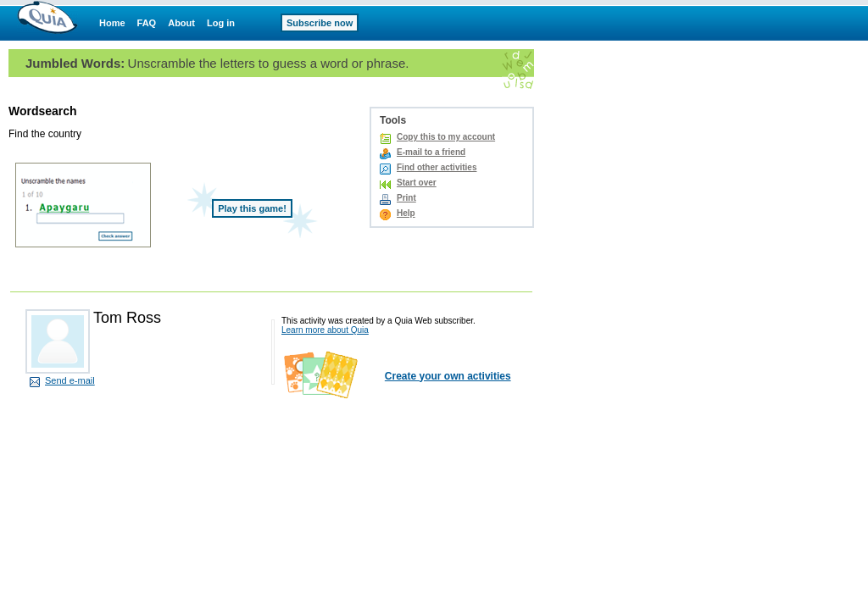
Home (112, 23)
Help (406, 213)
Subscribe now (320, 23)
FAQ (147, 23)
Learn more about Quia (325, 330)
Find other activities (437, 167)
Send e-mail (70, 380)
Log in (221, 23)
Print (406, 198)
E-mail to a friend (431, 152)
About (181, 23)
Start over (417, 183)
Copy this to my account (446, 137)
